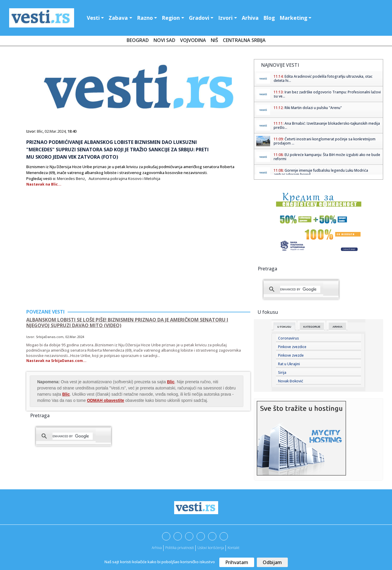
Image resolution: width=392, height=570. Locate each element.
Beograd (138, 40)
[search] (73, 436)
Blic (40, 131)
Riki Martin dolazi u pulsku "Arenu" (313, 108)
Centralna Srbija (244, 40)
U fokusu (284, 327)
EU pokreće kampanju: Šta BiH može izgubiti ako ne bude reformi (327, 157)
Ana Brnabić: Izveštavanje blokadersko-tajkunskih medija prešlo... (327, 125)
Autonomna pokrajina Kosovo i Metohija (124, 178)
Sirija (282, 372)
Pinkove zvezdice (292, 347)
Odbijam (272, 562)
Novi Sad (164, 40)
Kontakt (233, 548)
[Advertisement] (76, 258)
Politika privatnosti (180, 548)
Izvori (225, 18)
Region (171, 18)
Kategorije (312, 327)
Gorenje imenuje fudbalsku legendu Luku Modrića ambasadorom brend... (321, 172)
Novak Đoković (291, 381)
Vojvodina (193, 40)
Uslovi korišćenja (211, 548)
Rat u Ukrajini (289, 364)
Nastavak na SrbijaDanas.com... (56, 361)
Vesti (93, 18)
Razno (145, 18)
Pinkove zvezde (291, 355)
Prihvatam (237, 562)
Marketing (293, 18)
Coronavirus (289, 338)
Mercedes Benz (71, 178)
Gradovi (199, 18)
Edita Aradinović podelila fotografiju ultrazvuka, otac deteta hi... (323, 78)
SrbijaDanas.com (50, 337)
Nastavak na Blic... (44, 184)
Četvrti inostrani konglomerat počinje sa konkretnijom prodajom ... (325, 141)
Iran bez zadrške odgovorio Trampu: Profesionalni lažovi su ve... (327, 94)
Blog (269, 18)
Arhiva (250, 18)
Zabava (118, 18)
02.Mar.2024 (55, 131)
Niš (214, 40)
